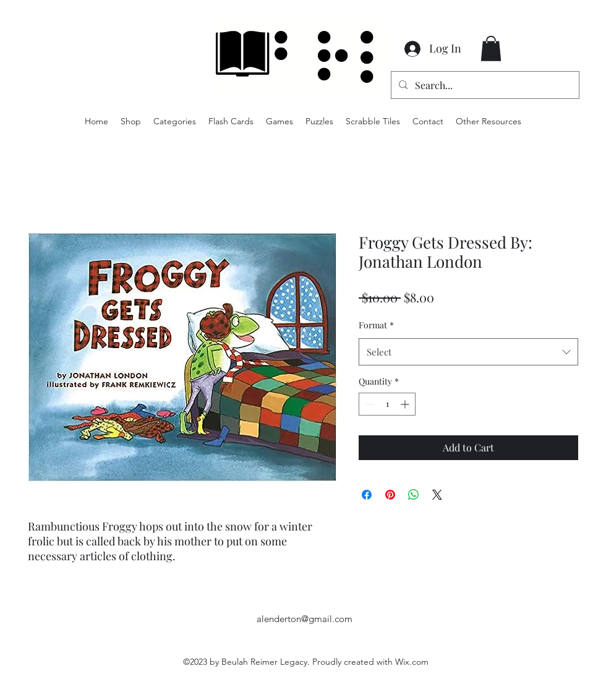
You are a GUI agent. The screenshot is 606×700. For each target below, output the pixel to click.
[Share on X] (437, 495)
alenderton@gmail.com (305, 619)
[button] (491, 49)
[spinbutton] (387, 404)
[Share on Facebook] (367, 495)
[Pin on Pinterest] (390, 495)
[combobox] (468, 352)
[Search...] (484, 85)
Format (376, 325)
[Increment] (406, 404)
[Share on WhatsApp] (414, 495)
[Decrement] (368, 404)
